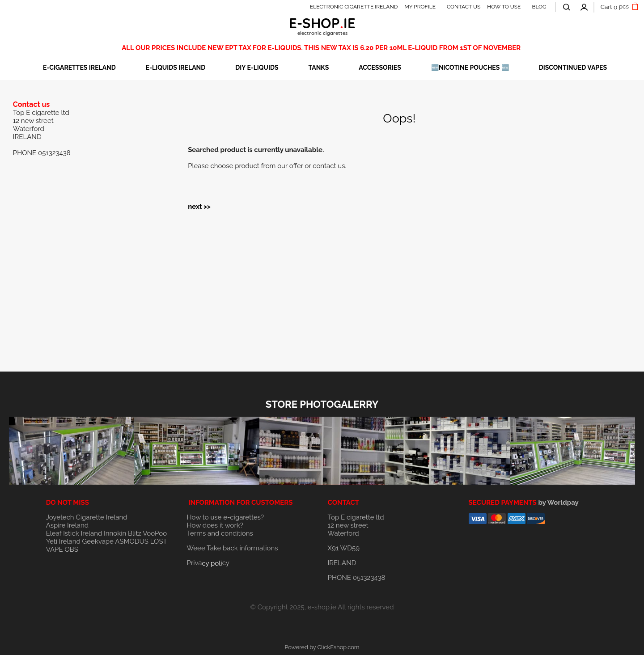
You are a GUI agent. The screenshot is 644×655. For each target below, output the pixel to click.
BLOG (539, 7)
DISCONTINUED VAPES (573, 68)
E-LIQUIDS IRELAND (176, 68)
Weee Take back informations (233, 548)
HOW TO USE (504, 7)
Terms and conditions (220, 533)
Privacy (208, 563)
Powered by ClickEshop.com (322, 647)
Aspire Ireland (67, 525)
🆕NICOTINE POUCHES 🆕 (470, 68)
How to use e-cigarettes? (226, 517)
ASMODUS (132, 541)
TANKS (319, 68)
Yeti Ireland (63, 541)
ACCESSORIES (380, 68)
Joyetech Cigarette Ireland (87, 517)
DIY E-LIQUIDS (257, 68)
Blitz (135, 533)
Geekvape (98, 541)
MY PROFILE (420, 7)
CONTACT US (464, 7)
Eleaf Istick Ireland (75, 533)
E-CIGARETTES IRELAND (79, 68)
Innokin (115, 533)
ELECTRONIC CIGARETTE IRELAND (354, 7)
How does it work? (215, 525)
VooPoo (155, 533)
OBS (71, 549)
